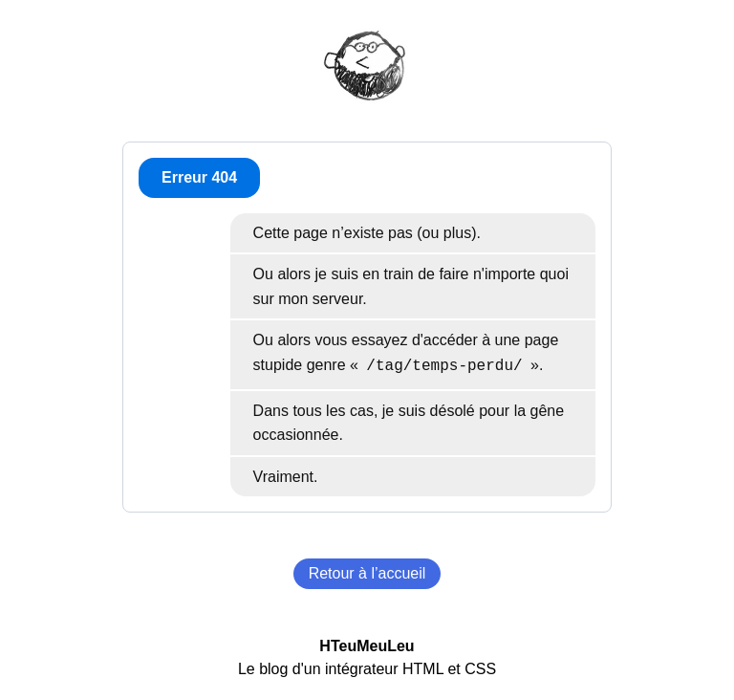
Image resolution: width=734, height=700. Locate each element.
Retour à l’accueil (367, 573)
